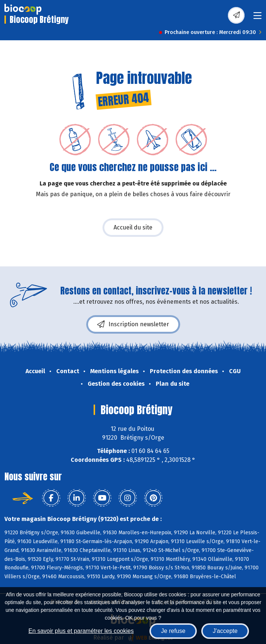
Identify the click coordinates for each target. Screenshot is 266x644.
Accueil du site (133, 227)
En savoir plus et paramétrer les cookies (81, 631)
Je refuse (173, 631)
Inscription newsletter (133, 324)
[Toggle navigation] (257, 18)
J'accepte (225, 631)
